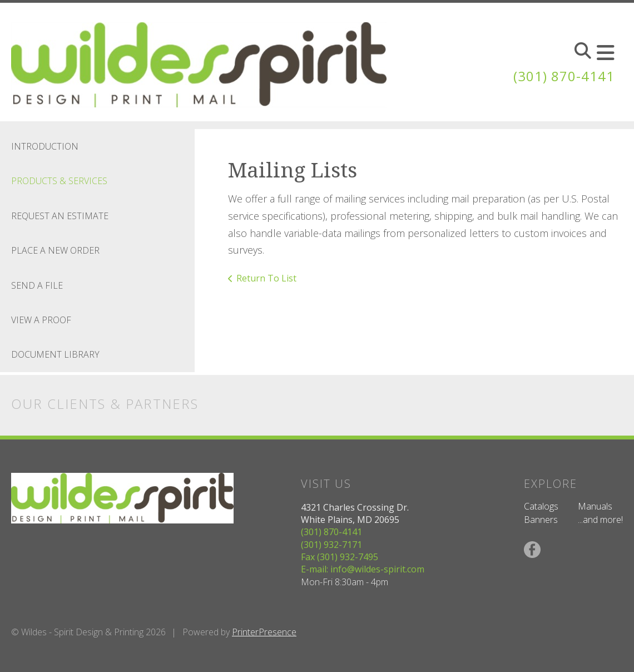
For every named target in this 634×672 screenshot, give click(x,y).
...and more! (600, 520)
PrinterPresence (264, 632)
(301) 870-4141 (564, 76)
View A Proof (41, 320)
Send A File (37, 285)
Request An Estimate (60, 216)
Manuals (595, 506)
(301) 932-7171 (331, 545)
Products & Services (59, 181)
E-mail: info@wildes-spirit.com (363, 569)
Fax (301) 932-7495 (340, 557)
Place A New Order (55, 250)
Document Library (55, 354)
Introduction (45, 146)
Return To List (266, 278)
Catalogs (541, 506)
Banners (541, 520)
